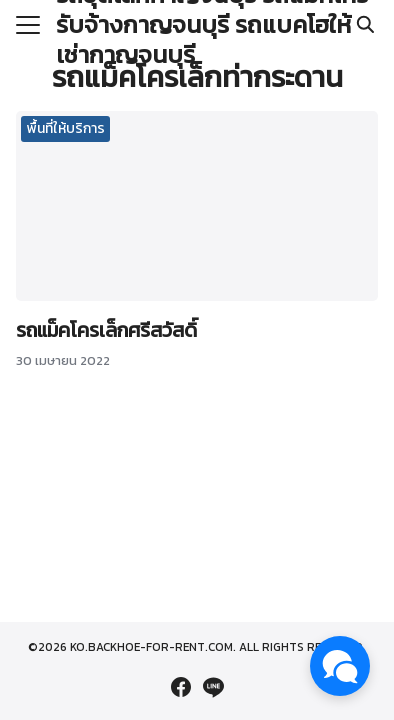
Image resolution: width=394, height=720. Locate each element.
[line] (213, 687)
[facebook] (181, 687)
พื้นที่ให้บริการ (66, 128)
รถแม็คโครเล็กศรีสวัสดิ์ (106, 330)
